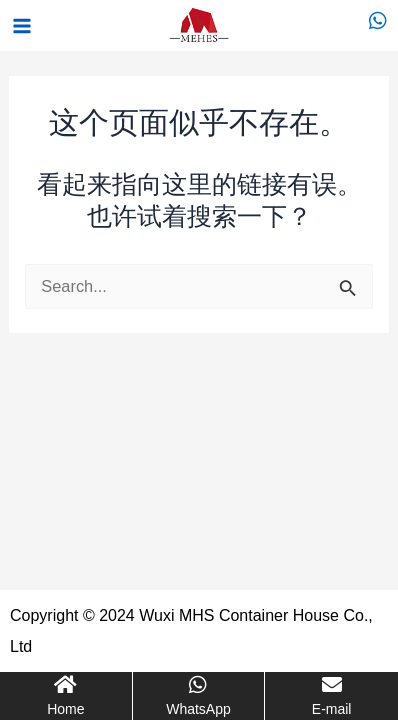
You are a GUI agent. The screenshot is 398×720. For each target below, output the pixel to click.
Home (65, 709)
